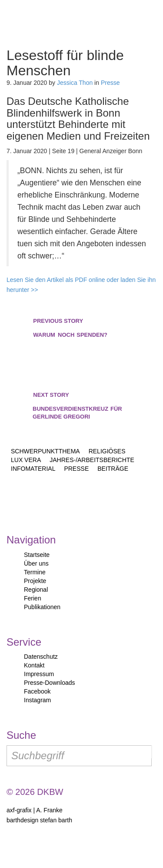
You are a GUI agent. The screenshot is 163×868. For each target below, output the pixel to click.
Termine (35, 572)
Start (45, 22)
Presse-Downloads (50, 683)
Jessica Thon (75, 83)
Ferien (33, 598)
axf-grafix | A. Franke (35, 810)
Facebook (37, 691)
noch (71, 328)
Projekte (35, 581)
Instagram (37, 700)
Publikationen (42, 607)
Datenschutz (41, 657)
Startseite (37, 555)
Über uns (36, 563)
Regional (36, 590)
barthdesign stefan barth (39, 820)
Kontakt (34, 665)
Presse (110, 83)
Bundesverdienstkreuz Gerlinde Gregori (81, 406)
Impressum (39, 674)
